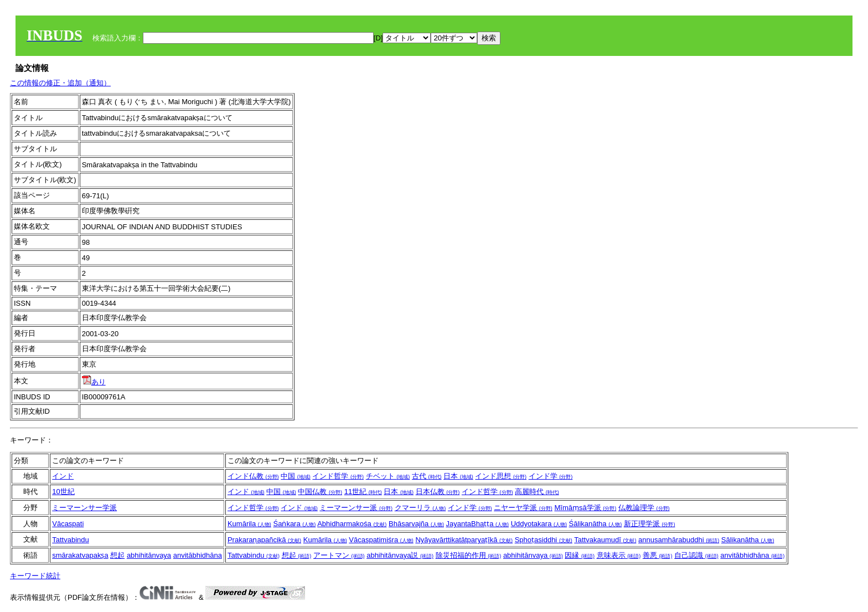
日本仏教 (438, 492)
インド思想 (501, 476)
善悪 (658, 555)
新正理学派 (650, 524)
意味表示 (619, 555)
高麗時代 (537, 492)
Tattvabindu (71, 540)
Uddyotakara (539, 524)
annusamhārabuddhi (679, 540)
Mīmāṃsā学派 (585, 508)
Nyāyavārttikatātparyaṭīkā (464, 540)
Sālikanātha (748, 540)
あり (94, 382)
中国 (296, 476)
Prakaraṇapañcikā (264, 540)
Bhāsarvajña (416, 524)
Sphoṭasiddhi (544, 540)
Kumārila (249, 524)
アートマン (339, 555)
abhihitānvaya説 (400, 555)
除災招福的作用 (469, 555)
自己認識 (696, 555)
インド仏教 (253, 476)
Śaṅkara (294, 524)
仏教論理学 (644, 508)
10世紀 (63, 492)
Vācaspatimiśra (381, 540)
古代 (427, 476)
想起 (117, 555)
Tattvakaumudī (605, 540)
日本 (458, 476)
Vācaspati (68, 524)
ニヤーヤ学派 (523, 508)
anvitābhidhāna (198, 555)
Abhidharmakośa (352, 524)
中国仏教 (320, 492)
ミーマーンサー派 (356, 508)
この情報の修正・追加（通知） (60, 83)
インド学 (551, 476)
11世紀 (363, 492)
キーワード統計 (35, 576)
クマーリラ (420, 508)
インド (63, 476)
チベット (388, 476)
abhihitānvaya (149, 555)
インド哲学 (338, 476)
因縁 (580, 555)
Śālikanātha (596, 524)
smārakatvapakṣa (80, 555)
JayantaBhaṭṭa (478, 524)
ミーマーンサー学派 (84, 508)
